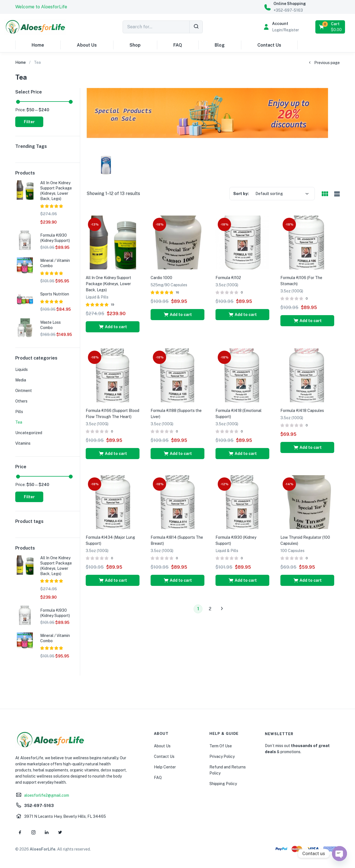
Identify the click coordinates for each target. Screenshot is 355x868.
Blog (220, 45)
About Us (87, 45)
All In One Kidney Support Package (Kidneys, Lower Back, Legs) (108, 284)
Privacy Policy (222, 756)
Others (21, 401)
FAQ (178, 45)
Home (38, 45)
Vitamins (23, 443)
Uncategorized (29, 433)
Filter (29, 122)
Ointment (24, 391)
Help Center (165, 767)
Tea (19, 422)
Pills (19, 412)
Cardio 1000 (161, 278)
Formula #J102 (228, 278)
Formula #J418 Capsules (302, 411)
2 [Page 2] (210, 609)
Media (21, 380)
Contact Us (269, 45)
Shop (135, 45)
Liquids (21, 370)
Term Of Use (221, 746)
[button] (41, 7)
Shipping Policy (223, 784)
